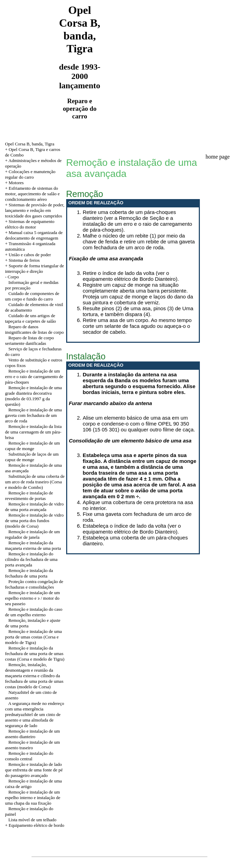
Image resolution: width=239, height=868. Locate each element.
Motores (16, 183)
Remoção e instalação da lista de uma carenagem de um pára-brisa (33, 432)
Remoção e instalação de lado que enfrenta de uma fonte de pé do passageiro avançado (34, 770)
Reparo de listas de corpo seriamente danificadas (29, 341)
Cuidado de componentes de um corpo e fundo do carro (32, 296)
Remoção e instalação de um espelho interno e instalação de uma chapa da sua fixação (33, 798)
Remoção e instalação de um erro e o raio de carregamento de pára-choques (34, 377)
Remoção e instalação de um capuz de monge (32, 446)
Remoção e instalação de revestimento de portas (29, 496)
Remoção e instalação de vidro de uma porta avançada (34, 507)
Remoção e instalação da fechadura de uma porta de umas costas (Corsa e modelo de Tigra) (35, 654)
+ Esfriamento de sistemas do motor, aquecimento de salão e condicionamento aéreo (32, 194)
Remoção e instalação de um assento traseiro (32, 745)
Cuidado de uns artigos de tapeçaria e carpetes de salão (30, 318)
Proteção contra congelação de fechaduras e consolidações (34, 584)
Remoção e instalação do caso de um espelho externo (34, 612)
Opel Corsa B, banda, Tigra (29, 144)
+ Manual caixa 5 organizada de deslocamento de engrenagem (34, 235)
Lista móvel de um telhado (32, 820)
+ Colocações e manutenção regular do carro (30, 174)
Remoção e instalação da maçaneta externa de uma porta (33, 545)
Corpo (13, 277)
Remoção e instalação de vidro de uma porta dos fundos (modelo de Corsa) (34, 521)
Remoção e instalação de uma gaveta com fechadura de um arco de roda (33, 415)
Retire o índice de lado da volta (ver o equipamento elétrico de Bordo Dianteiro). (131, 276)
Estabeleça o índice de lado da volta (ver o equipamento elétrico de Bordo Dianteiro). (132, 529)
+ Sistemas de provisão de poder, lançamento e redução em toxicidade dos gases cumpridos (34, 210)
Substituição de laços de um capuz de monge (32, 457)
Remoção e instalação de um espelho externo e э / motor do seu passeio (32, 598)
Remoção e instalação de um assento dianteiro (32, 734)
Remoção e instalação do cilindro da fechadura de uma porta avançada (31, 559)
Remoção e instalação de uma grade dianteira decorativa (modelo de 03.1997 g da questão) (33, 396)
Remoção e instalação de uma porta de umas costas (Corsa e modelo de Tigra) (33, 637)
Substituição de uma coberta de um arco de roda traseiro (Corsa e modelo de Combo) (35, 482)
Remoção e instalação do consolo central (29, 756)
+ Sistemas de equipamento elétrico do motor (30, 224)
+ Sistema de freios (22, 260)
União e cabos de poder (30, 255)
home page (218, 157)
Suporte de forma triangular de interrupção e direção (34, 269)
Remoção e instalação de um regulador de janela (32, 534)
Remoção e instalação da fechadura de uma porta (29, 573)
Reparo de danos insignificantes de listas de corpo (34, 329)
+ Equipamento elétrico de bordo (34, 825)
